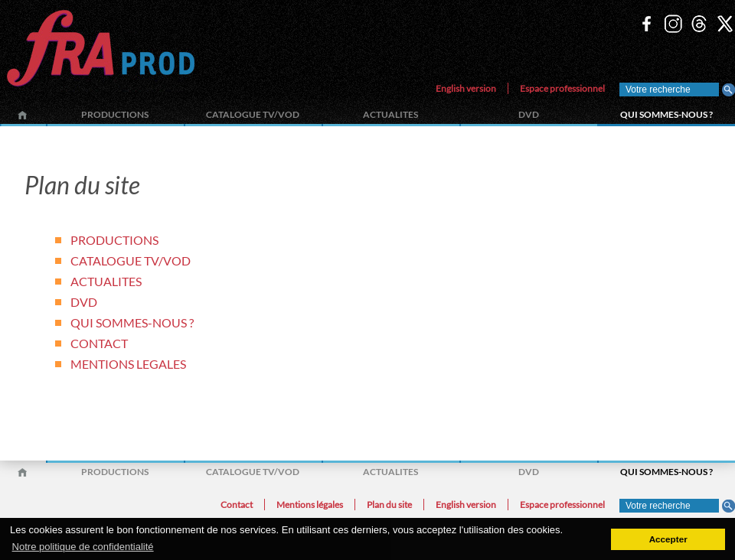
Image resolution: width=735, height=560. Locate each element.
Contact (237, 505)
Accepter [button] (668, 539)
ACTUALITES (390, 114)
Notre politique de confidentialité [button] (83, 547)
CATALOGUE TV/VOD (253, 114)
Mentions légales (310, 505)
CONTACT (99, 343)
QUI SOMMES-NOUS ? (666, 114)
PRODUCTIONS (115, 114)
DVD (529, 114)
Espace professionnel (562, 88)
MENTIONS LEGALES (128, 364)
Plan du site (389, 505)
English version (466, 88)
